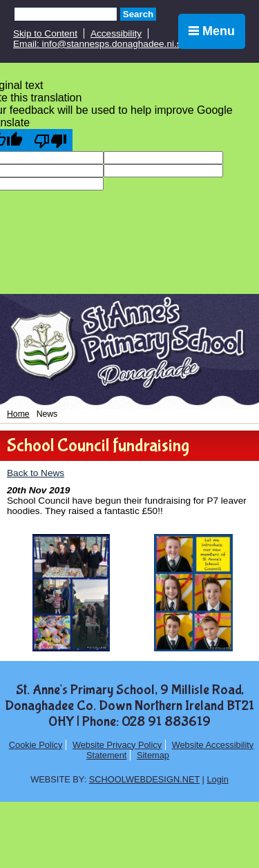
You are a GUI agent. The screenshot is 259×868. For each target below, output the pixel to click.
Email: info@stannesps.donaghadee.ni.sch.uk (108, 44)
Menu (212, 31)
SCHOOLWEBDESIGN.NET (144, 779)
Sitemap (153, 755)
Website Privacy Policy (117, 745)
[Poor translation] (50, 140)
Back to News (36, 473)
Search (138, 14)
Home (18, 414)
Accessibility (116, 33)
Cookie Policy (36, 745)
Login (217, 779)
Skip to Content (45, 33)
